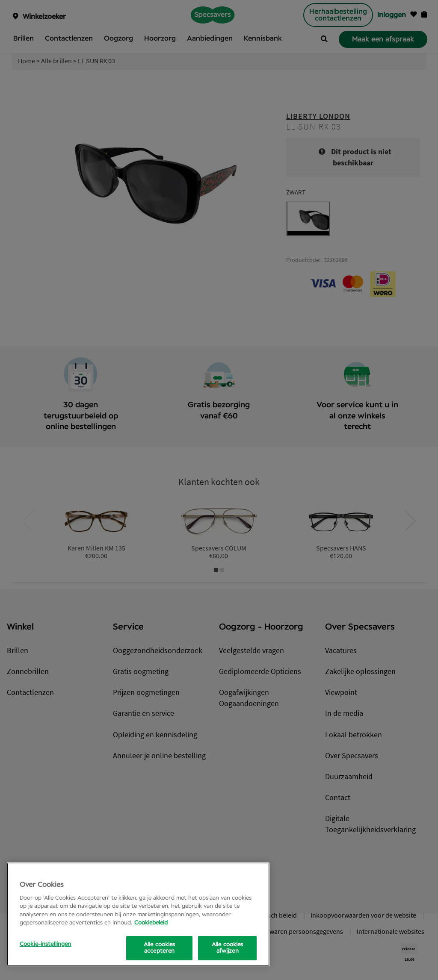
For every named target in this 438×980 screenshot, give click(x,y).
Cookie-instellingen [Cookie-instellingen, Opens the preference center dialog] (45, 944)
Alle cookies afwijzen (228, 948)
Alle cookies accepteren (160, 948)
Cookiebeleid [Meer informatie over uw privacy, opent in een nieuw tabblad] (151, 923)
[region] (138, 914)
